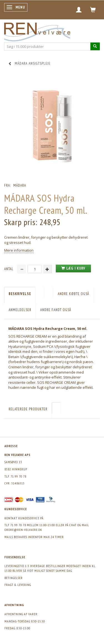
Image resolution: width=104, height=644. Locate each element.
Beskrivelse (20, 294)
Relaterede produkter (28, 409)
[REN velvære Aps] (37, 31)
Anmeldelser (20, 310)
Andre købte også (73, 294)
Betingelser (14, 578)
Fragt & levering (18, 585)
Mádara (20, 185)
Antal (9, 269)
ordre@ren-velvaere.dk (23, 530)
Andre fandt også (56, 310)
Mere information (19, 250)
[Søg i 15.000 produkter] (95, 46)
